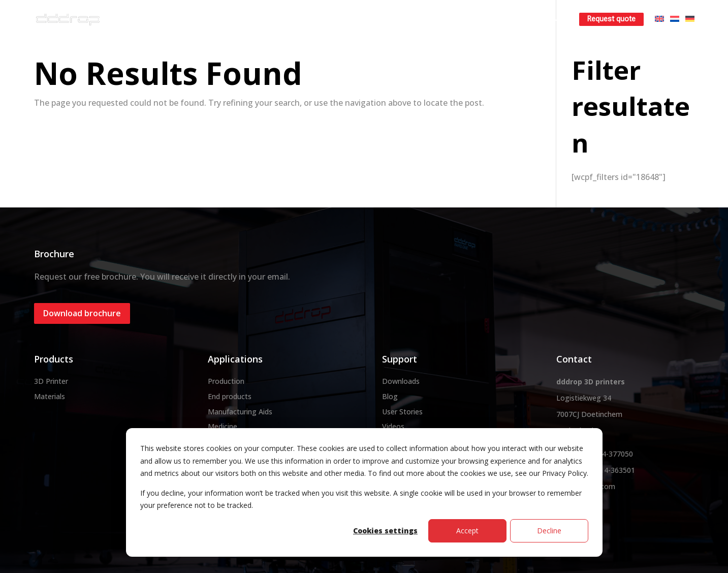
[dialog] (364, 492)
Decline (549, 531)
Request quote (611, 19)
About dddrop (229, 19)
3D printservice (408, 19)
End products (230, 396)
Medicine (223, 426)
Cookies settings (385, 531)
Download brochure (82, 313)
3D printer (291, 19)
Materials (345, 19)
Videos (393, 426)
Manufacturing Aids (240, 412)
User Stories (402, 412)
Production (226, 381)
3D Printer (51, 381)
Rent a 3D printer (482, 19)
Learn (541, 19)
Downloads (401, 381)
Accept (467, 531)
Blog (390, 396)
